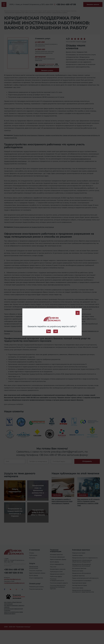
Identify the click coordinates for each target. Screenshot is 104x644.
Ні (56, 331)
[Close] (78, 313)
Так (48, 331)
